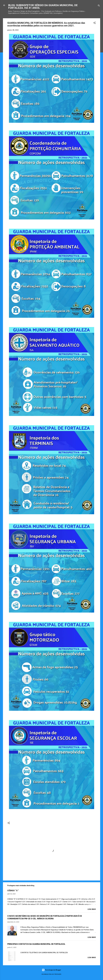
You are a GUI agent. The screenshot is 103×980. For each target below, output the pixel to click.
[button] (94, 23)
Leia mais (92, 909)
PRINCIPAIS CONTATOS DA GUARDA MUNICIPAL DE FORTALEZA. (36, 944)
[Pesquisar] (99, 6)
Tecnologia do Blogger (51, 970)
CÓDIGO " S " (13, 890)
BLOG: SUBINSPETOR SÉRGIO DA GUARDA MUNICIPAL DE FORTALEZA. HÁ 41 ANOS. (43, 7)
